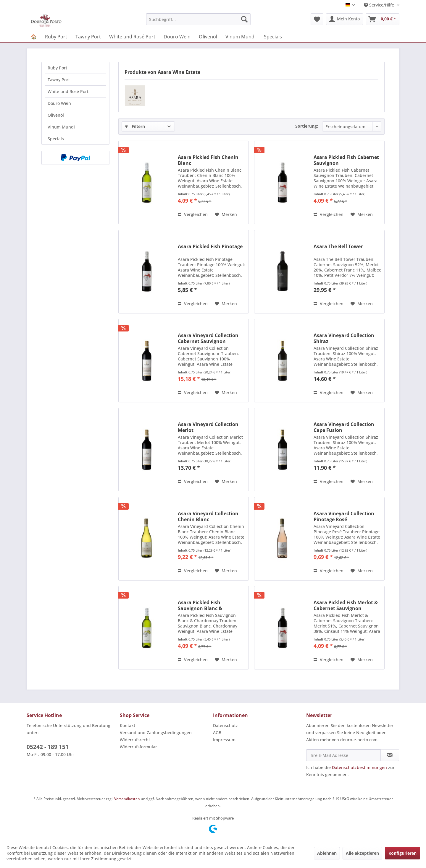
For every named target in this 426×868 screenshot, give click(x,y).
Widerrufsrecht (135, 740)
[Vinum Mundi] (241, 37)
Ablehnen (327, 853)
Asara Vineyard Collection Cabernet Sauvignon (208, 338)
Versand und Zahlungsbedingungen (156, 733)
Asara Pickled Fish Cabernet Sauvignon (346, 160)
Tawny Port (59, 80)
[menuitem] (198, 19)
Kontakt (128, 725)
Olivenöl (56, 115)
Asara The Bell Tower (338, 247)
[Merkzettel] (317, 19)
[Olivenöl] (208, 37)
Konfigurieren (402, 853)
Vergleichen (193, 214)
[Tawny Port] (88, 37)
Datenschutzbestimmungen (359, 767)
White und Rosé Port (68, 91)
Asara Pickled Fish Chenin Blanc (208, 160)
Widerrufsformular (138, 747)
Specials (56, 139)
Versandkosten (127, 799)
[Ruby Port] (56, 37)
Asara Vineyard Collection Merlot (208, 427)
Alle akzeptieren (362, 853)
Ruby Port (57, 68)
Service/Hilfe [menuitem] (380, 5)
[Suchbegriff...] (198, 19)
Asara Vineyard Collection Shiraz (344, 338)
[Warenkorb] (383, 19)
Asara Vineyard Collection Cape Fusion (344, 427)
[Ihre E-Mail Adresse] (343, 755)
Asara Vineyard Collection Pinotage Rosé (344, 516)
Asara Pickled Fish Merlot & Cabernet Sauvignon (346, 605)
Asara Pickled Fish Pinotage (210, 247)
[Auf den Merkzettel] (226, 214)
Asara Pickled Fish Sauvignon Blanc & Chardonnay (200, 605)
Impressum (224, 740)
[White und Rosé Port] (132, 37)
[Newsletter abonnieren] (390, 755)
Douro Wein (59, 103)
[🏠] (34, 37)
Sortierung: (307, 126)
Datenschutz (225, 725)
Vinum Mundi (61, 127)
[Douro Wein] (177, 37)
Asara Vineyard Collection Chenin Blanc (208, 516)
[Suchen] (244, 19)
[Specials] (273, 37)
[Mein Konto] (344, 19)
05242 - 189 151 (48, 747)
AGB (217, 733)
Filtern (135, 126)
